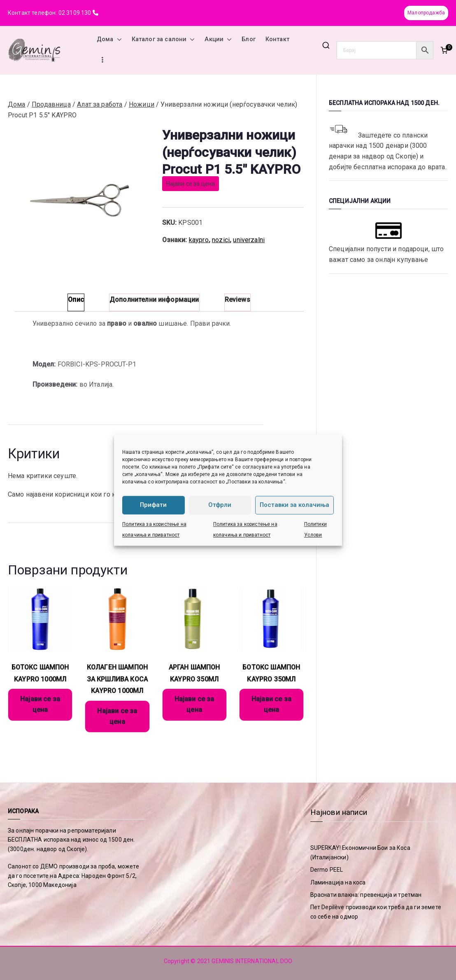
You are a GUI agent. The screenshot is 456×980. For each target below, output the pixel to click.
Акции (218, 40)
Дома (109, 40)
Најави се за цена (191, 184)
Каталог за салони (163, 40)
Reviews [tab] (237, 300)
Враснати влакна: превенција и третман (366, 895)
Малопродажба (426, 13)
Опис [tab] (76, 300)
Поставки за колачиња (294, 505)
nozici (221, 240)
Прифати (153, 505)
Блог (249, 39)
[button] (118, 40)
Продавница (51, 104)
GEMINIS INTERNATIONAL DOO (252, 961)
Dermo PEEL (327, 870)
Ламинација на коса (338, 882)
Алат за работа (100, 104)
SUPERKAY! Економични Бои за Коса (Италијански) (360, 852)
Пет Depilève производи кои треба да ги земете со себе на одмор (376, 912)
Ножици (142, 104)
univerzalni (249, 240)
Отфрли (220, 505)
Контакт (277, 39)
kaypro (199, 240)
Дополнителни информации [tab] (154, 300)
